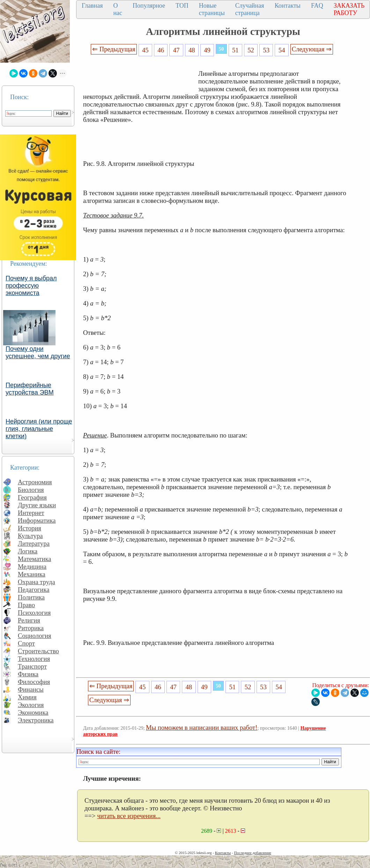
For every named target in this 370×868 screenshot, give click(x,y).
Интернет (31, 513)
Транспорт (32, 666)
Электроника (36, 720)
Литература (34, 543)
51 (235, 50)
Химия (27, 697)
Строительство (38, 651)
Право (26, 605)
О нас (118, 9)
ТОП (182, 6)
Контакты (288, 6)
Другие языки (37, 505)
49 (207, 50)
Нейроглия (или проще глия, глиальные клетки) (39, 429)
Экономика (33, 712)
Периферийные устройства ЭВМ (30, 389)
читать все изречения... (129, 816)
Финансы (31, 689)
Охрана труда (36, 582)
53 (267, 50)
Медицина (32, 567)
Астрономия (35, 482)
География (32, 497)
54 (282, 50)
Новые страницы (212, 9)
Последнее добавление (252, 853)
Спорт (26, 643)
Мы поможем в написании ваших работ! (202, 727)
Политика (31, 597)
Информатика (37, 520)
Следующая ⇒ (312, 49)
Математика (35, 559)
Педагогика (34, 590)
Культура (30, 536)
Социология (35, 636)
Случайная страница (250, 9)
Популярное (149, 6)
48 (192, 50)
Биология (31, 490)
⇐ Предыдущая (114, 49)
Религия (29, 620)
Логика (28, 551)
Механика (32, 574)
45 (145, 50)
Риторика (31, 628)
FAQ (317, 6)
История (29, 528)
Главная (92, 6)
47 (176, 50)
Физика (28, 674)
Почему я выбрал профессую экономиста (31, 286)
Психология (34, 613)
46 (161, 50)
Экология (31, 705)
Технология (34, 659)
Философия (34, 682)
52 (251, 50)
